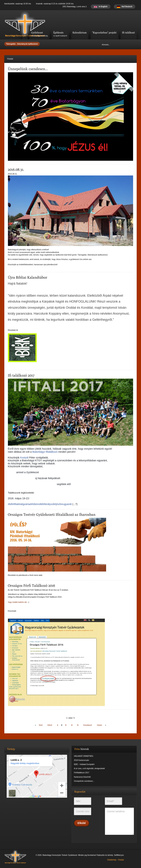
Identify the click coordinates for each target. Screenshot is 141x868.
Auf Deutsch (125, 7)
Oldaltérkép (112, 860)
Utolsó (100, 725)
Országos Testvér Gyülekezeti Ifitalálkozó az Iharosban (52, 515)
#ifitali (16, 504)
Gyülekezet (37, 33)
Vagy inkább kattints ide (17, 602)
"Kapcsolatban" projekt (104, 33)
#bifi (10, 504)
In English (101, 7)
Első (41, 725)
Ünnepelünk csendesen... (28, 69)
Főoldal (121, 860)
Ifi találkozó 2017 (21, 375)
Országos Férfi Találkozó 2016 (32, 586)
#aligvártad (25, 504)
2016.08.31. (16, 170)
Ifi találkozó (129, 33)
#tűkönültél (37, 504)
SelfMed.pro (119, 855)
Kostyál (24, 458)
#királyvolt (49, 504)
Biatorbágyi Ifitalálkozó (45, 452)
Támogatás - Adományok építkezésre (22, 44)
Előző (50, 725)
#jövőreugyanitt (63, 504)
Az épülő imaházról (60, 36)
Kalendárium (80, 33)
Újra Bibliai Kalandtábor (28, 277)
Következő (88, 725)
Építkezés (58, 33)
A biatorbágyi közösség (39, 36)
